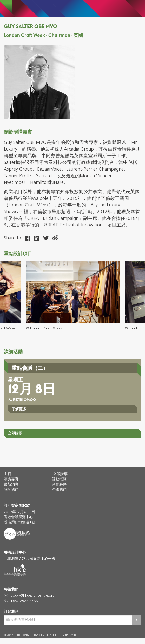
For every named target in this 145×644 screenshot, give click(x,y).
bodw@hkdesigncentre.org (33, 596)
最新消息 (11, 485)
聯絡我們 (59, 490)
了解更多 (19, 409)
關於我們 (11, 490)
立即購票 (15, 433)
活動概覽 (59, 479)
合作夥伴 (59, 485)
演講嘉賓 (11, 479)
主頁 (8, 474)
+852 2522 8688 (24, 601)
